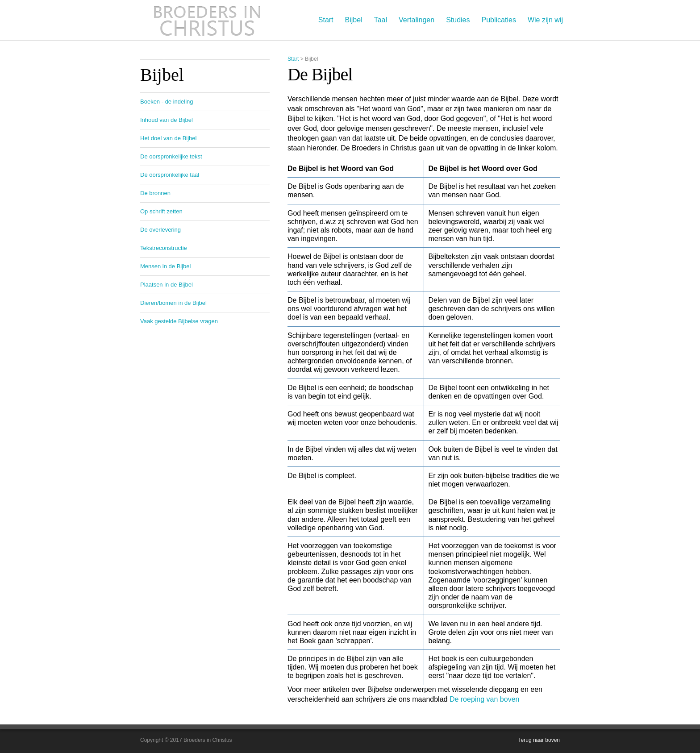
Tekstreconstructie (164, 248)
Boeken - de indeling (167, 102)
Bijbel (354, 20)
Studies (458, 20)
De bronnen (155, 193)
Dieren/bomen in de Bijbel (173, 303)
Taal (381, 20)
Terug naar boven (539, 740)
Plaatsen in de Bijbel (167, 285)
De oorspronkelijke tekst (171, 156)
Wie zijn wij (545, 20)
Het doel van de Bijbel (168, 138)
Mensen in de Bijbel (165, 266)
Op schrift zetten (161, 211)
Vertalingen (417, 20)
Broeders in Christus (207, 20)
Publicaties (499, 20)
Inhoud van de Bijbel (167, 120)
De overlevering (160, 230)
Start (326, 20)
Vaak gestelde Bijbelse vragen (179, 321)
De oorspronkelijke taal (170, 175)
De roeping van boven (485, 699)
